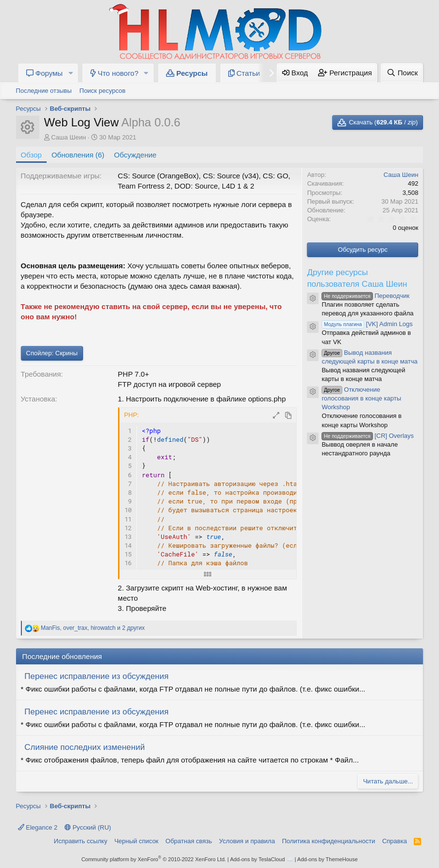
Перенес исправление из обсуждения (96, 676)
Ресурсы (187, 73)
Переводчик (365, 296)
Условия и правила (247, 841)
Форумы (45, 73)
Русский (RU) (88, 827)
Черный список (136, 841)
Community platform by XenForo (153, 859)
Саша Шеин (68, 137)
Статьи (244, 73)
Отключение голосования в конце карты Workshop (361, 398)
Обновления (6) (78, 155)
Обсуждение (135, 155)
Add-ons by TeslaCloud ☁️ (262, 859)
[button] (70, 73)
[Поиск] (402, 73)
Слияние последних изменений (84, 747)
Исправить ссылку (81, 841)
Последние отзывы (44, 91)
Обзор (31, 155)
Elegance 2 (38, 827)
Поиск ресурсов (103, 91)
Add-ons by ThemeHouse (328, 859)
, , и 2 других (93, 628)
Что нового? (114, 73)
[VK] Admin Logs (367, 324)
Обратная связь (189, 841)
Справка (395, 841)
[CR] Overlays (368, 436)
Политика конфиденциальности (329, 841)
